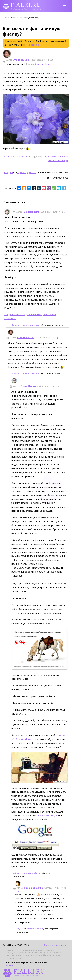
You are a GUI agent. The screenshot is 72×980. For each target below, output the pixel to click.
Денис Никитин (32, 212)
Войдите (8, 173)
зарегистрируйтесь (26, 173)
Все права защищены (55, 945)
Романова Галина (33, 888)
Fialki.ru (41, 953)
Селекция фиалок (30, 18)
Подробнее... (36, 45)
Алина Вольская (22, 60)
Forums (16, 18)
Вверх (36, 157)
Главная (7, 18)
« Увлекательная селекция (17, 157)
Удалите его (12, 965)
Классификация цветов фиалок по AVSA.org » (57, 159)
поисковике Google (47, 816)
